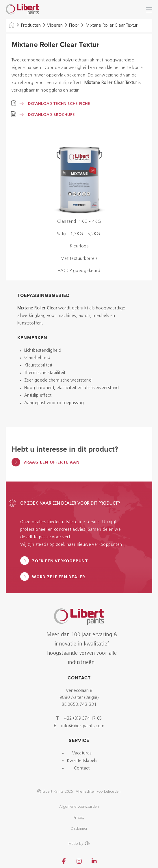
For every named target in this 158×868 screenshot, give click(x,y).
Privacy (79, 818)
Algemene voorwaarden (79, 807)
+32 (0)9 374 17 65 (83, 719)
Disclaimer (79, 829)
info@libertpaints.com (83, 726)
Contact (82, 768)
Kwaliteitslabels (82, 761)
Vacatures (82, 753)
